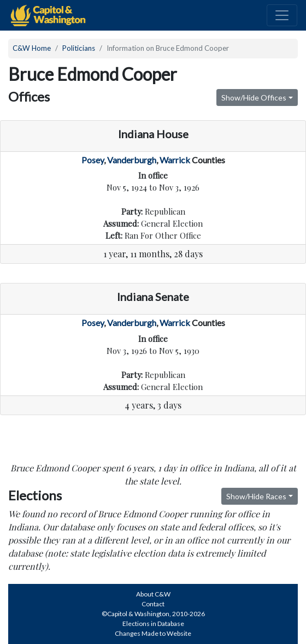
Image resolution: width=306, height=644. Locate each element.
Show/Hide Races (256, 496)
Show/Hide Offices (254, 98)
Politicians (79, 48)
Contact (153, 604)
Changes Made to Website (153, 633)
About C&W (153, 594)
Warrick (175, 160)
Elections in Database (153, 624)
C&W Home (32, 48)
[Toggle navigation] (282, 15)
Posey (93, 160)
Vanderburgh (132, 160)
